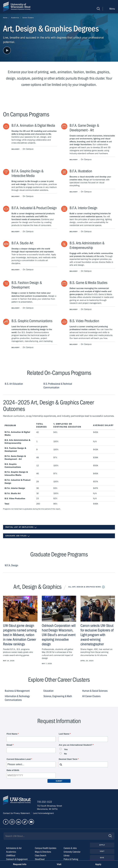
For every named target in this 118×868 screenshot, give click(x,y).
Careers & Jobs (70, 848)
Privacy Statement (22, 813)
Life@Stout (11, 856)
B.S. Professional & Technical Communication (58, 386)
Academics (15, 18)
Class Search (40, 856)
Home (5, 18)
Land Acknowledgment (43, 813)
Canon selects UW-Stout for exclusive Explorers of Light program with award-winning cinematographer (97, 635)
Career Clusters (28, 18)
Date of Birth (13, 770)
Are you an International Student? (75, 745)
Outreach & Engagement (17, 859)
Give (102, 858)
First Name (12, 734)
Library (67, 856)
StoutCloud (40, 859)
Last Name (64, 734)
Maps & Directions (43, 852)
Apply (102, 845)
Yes (66, 749)
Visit (102, 851)
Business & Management (17, 691)
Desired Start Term (68, 759)
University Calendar (72, 852)
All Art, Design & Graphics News (85, 587)
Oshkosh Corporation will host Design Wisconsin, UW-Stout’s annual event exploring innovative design (59, 635)
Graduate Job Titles (18, 536)
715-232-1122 (44, 802)
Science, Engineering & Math (58, 696)
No (65, 754)
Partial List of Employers (21, 527)
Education (48, 691)
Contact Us (8, 813)
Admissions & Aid (14, 848)
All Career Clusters (91, 696)
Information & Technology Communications (17, 698)
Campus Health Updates (46, 848)
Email (9, 745)
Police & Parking (71, 859)
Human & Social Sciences (95, 691)
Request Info (20, 864)
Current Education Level (19, 759)
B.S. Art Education (14, 384)
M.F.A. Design (11, 565)
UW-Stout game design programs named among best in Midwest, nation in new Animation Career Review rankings (20, 635)
